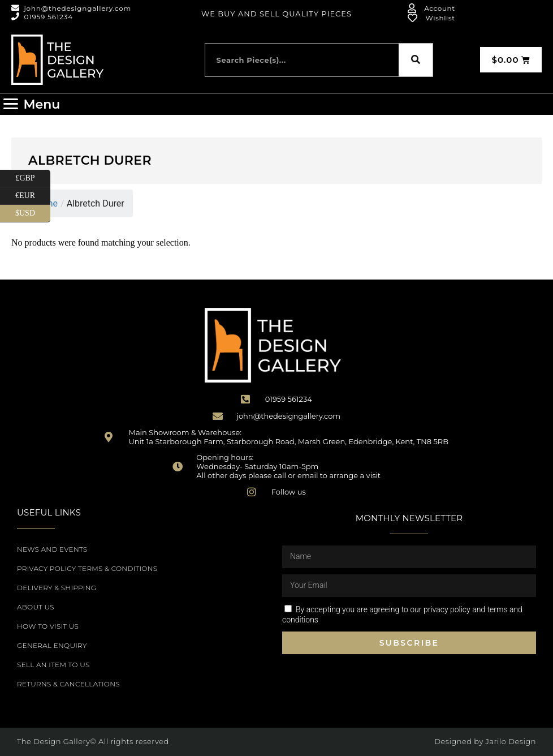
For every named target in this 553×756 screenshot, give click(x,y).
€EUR (33, 196)
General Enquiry (52, 645)
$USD (33, 214)
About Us (36, 607)
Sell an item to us (53, 665)
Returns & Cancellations (68, 684)
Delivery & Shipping (57, 588)
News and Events (52, 549)
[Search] (416, 60)
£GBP (33, 179)
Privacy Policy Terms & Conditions (87, 568)
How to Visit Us (48, 626)
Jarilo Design (511, 741)
